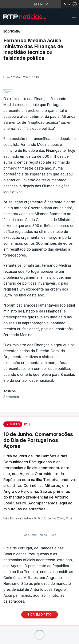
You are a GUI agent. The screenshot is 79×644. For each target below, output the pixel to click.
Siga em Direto (40, 615)
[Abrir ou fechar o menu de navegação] (72, 17)
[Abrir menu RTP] (39, 4)
